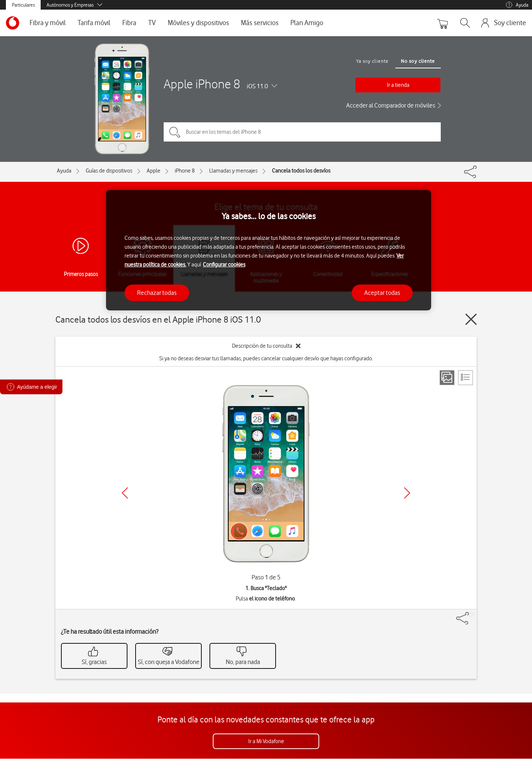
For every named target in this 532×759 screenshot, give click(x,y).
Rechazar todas (157, 293)
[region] (269, 250)
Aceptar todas (382, 293)
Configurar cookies (224, 265)
